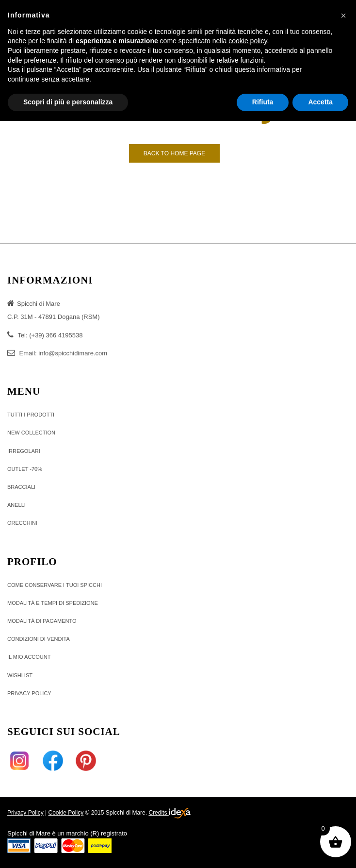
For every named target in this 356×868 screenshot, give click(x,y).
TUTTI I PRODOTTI (31, 415)
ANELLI (16, 505)
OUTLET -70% (25, 469)
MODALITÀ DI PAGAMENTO (42, 621)
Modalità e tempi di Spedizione (53, 603)
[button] (343, 16)
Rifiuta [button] (263, 102)
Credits (169, 813)
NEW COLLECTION (31, 433)
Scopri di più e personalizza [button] (68, 102)
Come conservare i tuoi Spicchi (55, 585)
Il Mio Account (29, 657)
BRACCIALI (21, 487)
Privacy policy (29, 693)
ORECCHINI (22, 523)
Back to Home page (174, 153)
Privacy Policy (25, 813)
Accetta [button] (320, 102)
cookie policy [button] (248, 41)
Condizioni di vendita (39, 639)
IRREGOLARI (24, 451)
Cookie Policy (66, 813)
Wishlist (20, 675)
